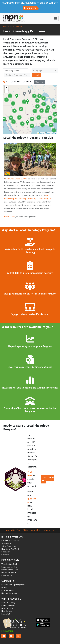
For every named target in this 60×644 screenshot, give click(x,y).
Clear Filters (40, 82)
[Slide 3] (30, 221)
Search (36, 75)
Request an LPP (48, 479)
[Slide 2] (26, 221)
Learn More (30, 8)
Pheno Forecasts (8, 605)
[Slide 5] (38, 221)
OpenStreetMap (51, 133)
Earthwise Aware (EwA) (15, 179)
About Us (10, 530)
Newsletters (6, 611)
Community (17, 27)
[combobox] (45, 71)
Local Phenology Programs (13, 585)
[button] (17, 96)
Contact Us (49, 530)
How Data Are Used (10, 549)
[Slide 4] (34, 221)
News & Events (8, 608)
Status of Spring (8, 603)
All (7, 82)
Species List (6, 543)
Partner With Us (8, 590)
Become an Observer (10, 541)
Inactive (17, 82)
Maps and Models (9, 567)
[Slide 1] (22, 221)
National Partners (9, 593)
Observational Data (10, 570)
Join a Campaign (9, 546)
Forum (4, 588)
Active (28, 82)
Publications (7, 575)
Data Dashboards (9, 572)
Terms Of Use (23, 530)
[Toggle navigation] (55, 18)
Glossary (5, 555)
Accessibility (36, 530)
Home (6, 27)
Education (6, 552)
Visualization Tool (9, 564)
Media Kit (6, 614)
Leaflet (41, 133)
